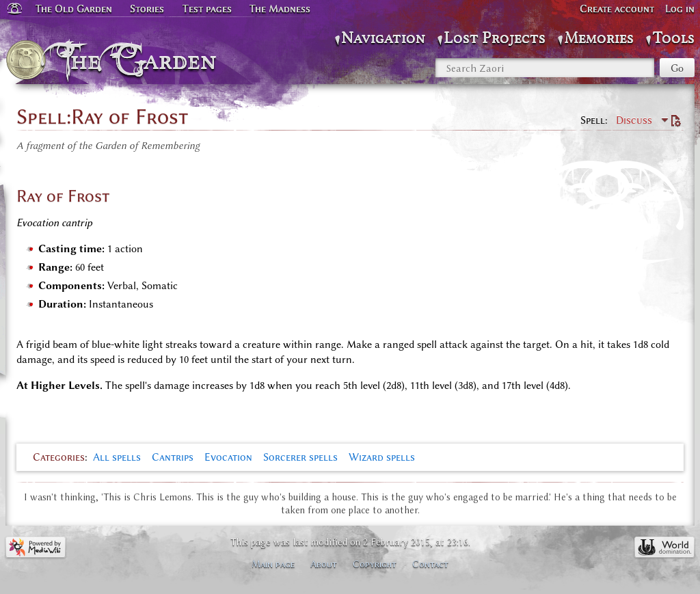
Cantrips (173, 457)
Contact (430, 564)
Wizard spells (382, 457)
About (324, 564)
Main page (273, 564)
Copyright (375, 564)
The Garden (141, 60)
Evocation (228, 457)
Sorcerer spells (300, 457)
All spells (117, 457)
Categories (59, 457)
